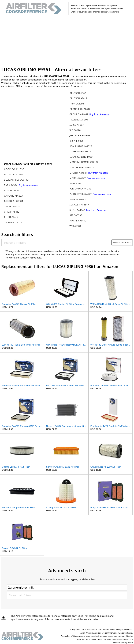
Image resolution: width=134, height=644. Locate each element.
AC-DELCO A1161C (14, 169)
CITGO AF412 (11, 217)
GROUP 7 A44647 (79, 114)
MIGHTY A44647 (79, 173)
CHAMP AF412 (12, 212)
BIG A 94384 (11, 185)
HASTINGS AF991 (79, 120)
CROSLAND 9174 (13, 222)
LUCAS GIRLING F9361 (82, 157)
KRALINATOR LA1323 (81, 146)
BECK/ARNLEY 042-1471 (17, 180)
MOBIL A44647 (78, 178)
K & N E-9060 (77, 141)
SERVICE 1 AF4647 (79, 205)
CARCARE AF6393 (13, 196)
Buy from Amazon (28, 185)
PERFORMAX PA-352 (80, 189)
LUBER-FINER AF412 (80, 151)
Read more (114, 12)
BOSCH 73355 (12, 190)
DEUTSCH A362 (78, 93)
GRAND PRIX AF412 (80, 109)
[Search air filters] (57, 242)
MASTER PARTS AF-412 (82, 167)
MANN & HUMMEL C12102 (84, 162)
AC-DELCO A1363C (14, 175)
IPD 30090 (75, 130)
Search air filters (122, 242)
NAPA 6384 (75, 183)
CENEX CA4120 (12, 206)
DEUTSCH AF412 (78, 98)
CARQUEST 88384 (14, 201)
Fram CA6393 (77, 104)
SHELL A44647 (77, 210)
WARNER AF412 (78, 221)
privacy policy (127, 643)
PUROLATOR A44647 (81, 194)
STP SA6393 (76, 215)
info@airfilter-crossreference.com (118, 639)
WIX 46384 (75, 226)
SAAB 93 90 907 (78, 199)
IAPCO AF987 (77, 125)
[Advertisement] (67, 41)
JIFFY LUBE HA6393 (80, 135)
